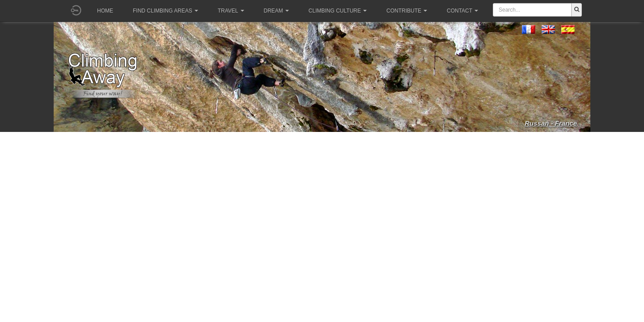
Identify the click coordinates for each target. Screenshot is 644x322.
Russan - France (551, 123)
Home (105, 11)
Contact (462, 11)
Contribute (407, 11)
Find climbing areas (165, 11)
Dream (276, 11)
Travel (231, 11)
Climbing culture (338, 11)
